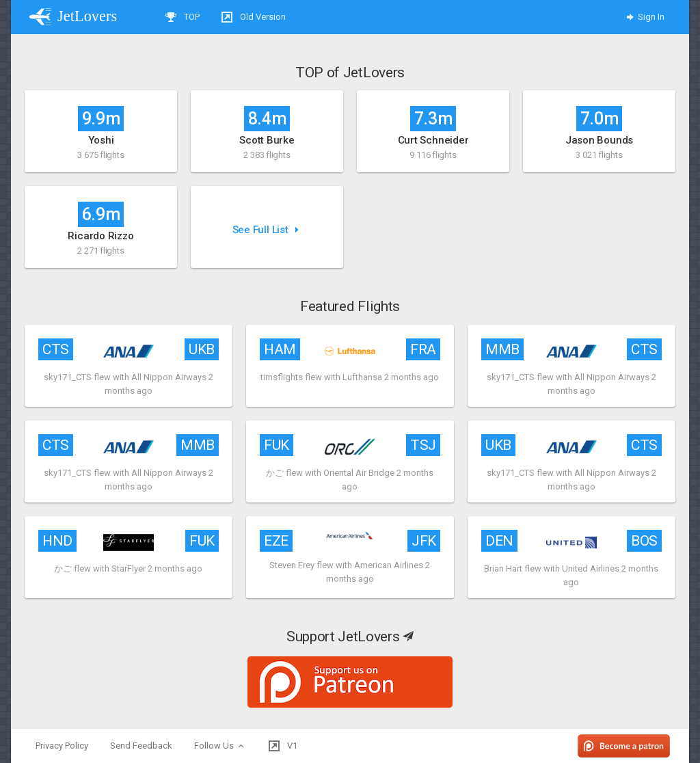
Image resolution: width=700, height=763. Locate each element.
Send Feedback (141, 746)
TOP (183, 17)
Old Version (254, 17)
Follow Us (220, 746)
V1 (283, 746)
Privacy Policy (62, 746)
